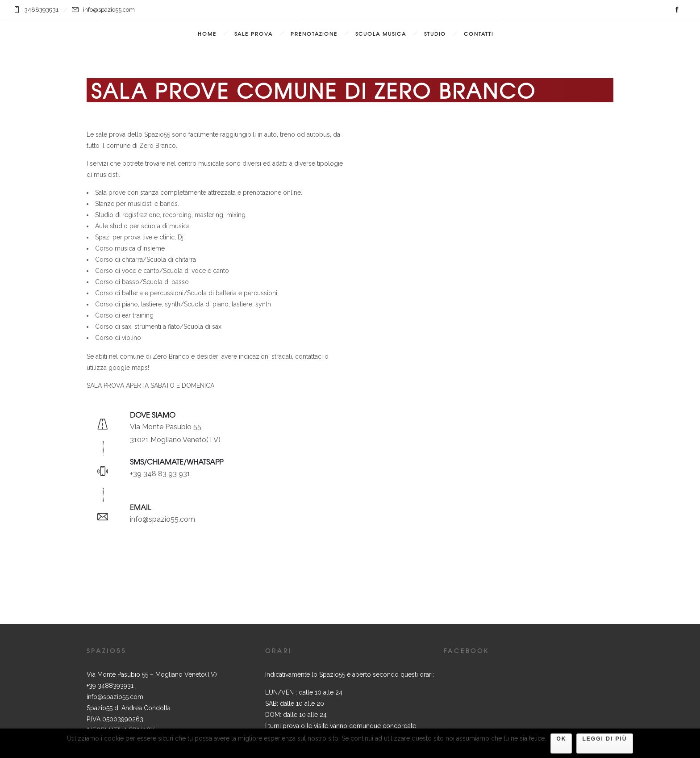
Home (207, 34)
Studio (435, 34)
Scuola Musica (381, 34)
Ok (561, 739)
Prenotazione (314, 34)
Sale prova (254, 34)
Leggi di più (604, 739)
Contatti (479, 34)
